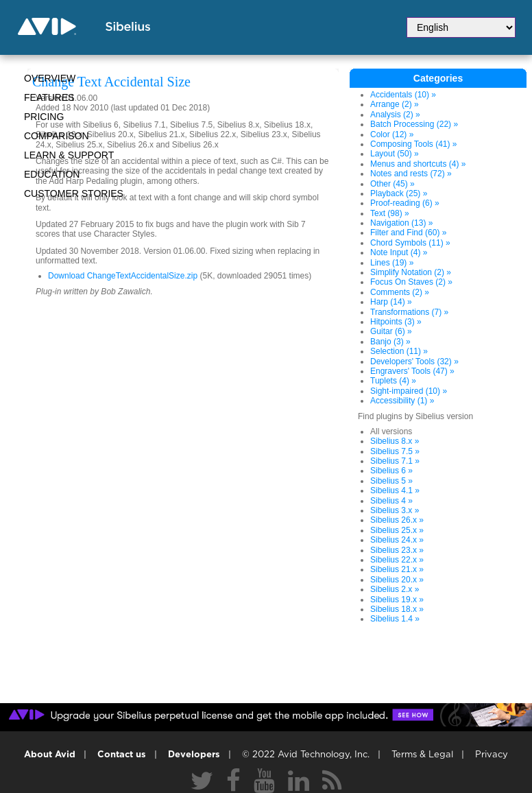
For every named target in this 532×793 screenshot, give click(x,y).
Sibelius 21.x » (397, 569)
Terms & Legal (422, 755)
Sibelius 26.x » (397, 520)
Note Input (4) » (399, 252)
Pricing (44, 117)
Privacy (492, 755)
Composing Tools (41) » (414, 144)
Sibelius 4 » (391, 501)
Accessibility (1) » (402, 401)
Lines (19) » (392, 263)
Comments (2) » (400, 292)
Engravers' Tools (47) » (412, 371)
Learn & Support (69, 155)
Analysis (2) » (395, 115)
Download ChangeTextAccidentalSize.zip (123, 276)
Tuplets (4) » (393, 381)
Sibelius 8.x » (395, 441)
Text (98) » (390, 213)
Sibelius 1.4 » (395, 619)
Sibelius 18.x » (397, 609)
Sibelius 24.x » (397, 540)
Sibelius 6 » (391, 471)
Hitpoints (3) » (396, 322)
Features (49, 97)
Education (52, 174)
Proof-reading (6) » (405, 203)
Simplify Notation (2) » (411, 272)
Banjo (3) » (390, 342)
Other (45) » (392, 184)
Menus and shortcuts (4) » (418, 164)
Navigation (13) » (401, 223)
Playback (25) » (399, 193)
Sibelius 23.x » (397, 550)
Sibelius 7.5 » (395, 451)
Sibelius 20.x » (397, 580)
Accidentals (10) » (403, 95)
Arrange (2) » (395, 104)
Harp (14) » (391, 302)
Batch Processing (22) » (414, 124)
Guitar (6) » (391, 331)
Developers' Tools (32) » (414, 362)
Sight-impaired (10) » (409, 391)
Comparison (57, 136)
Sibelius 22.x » (397, 560)
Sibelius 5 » (391, 481)
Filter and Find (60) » (408, 233)
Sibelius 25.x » (397, 530)
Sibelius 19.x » (397, 600)
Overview (50, 78)
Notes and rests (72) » (411, 174)
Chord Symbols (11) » (410, 243)
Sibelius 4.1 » (395, 490)
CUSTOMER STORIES (74, 193)
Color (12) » (392, 134)
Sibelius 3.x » (395, 510)
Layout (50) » (395, 154)
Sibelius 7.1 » (395, 461)
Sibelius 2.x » (395, 589)
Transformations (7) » (409, 312)
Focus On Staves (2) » (411, 282)
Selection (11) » (399, 351)
